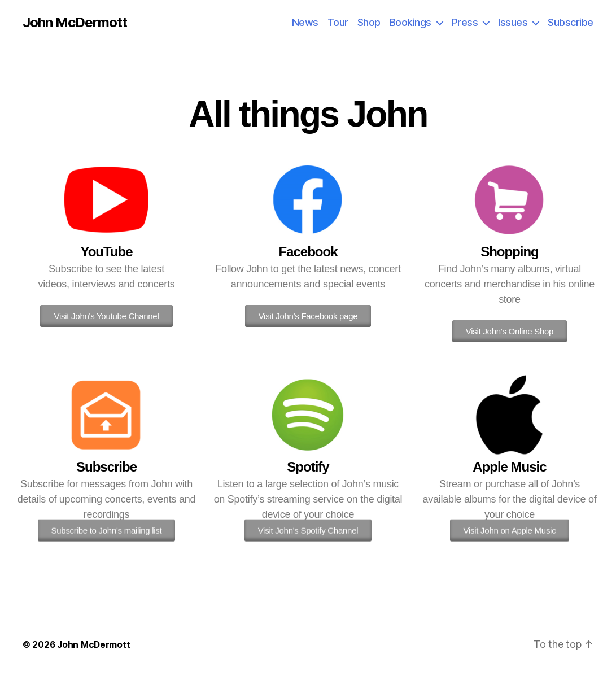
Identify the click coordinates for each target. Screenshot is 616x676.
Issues (513, 22)
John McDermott (75, 23)
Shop (369, 22)
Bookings (410, 22)
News (305, 22)
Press (465, 22)
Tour (338, 22)
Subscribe (571, 22)
